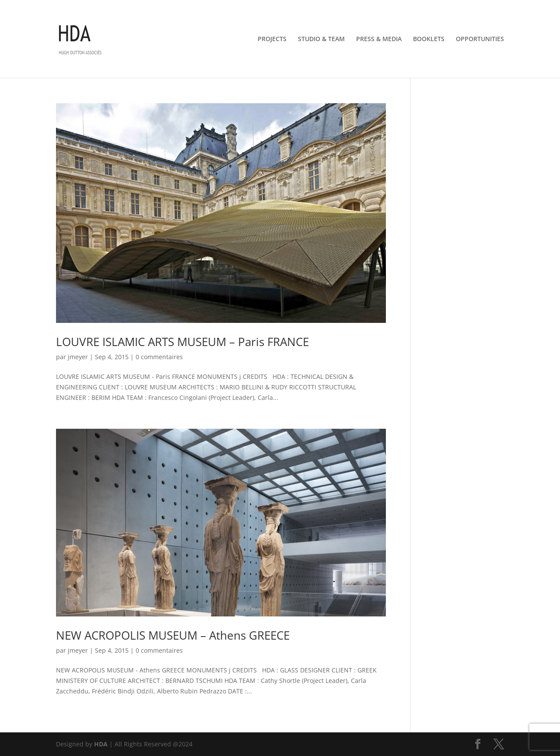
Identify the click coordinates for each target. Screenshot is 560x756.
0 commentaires (159, 357)
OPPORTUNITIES (480, 39)
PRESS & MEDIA (379, 39)
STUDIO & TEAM (321, 39)
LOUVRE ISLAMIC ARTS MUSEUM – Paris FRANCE (182, 342)
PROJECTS (272, 39)
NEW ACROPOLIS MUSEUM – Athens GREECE (173, 635)
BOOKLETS (429, 39)
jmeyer (78, 357)
